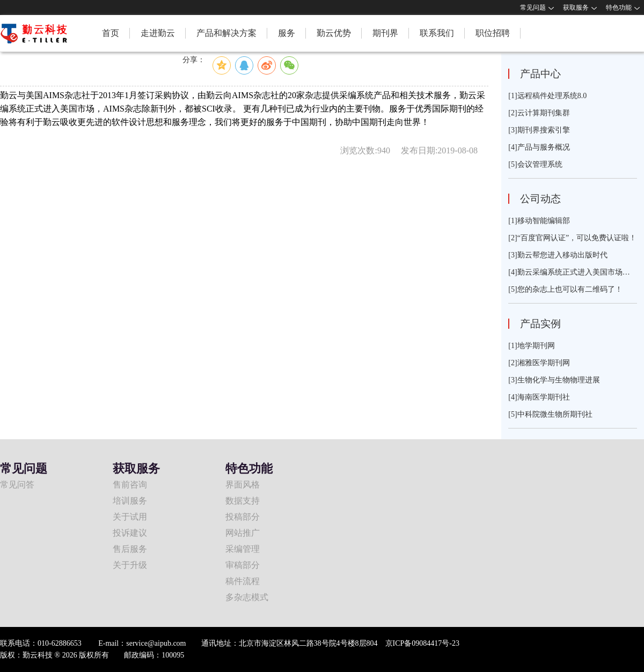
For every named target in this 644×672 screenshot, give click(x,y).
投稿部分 (243, 517)
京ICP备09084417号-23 (422, 643)
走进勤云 (158, 33)
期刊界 (385, 33)
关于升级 (130, 565)
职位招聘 (493, 33)
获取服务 (576, 8)
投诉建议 (130, 533)
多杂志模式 (247, 597)
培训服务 (130, 501)
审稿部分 (243, 565)
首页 (111, 33)
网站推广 (243, 533)
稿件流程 (243, 581)
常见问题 (533, 8)
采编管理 (243, 549)
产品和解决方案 (226, 33)
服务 (287, 33)
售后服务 (130, 549)
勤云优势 (334, 33)
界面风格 (243, 485)
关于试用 (130, 517)
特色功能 (619, 8)
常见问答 (17, 485)
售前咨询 (130, 485)
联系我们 (437, 33)
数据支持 (243, 501)
